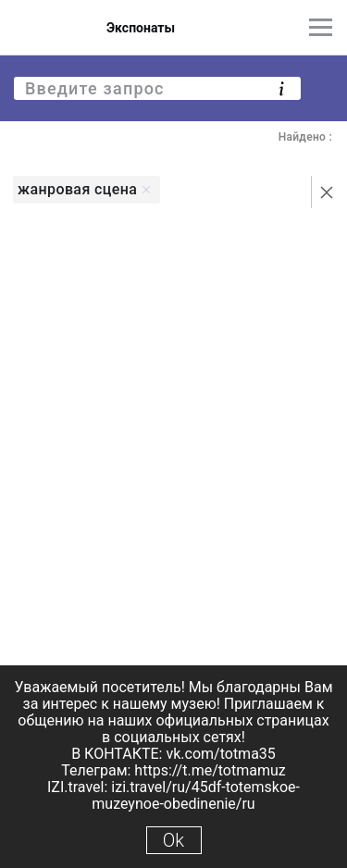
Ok (173, 840)
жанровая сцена (84, 189)
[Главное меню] (321, 27)
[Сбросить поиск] (327, 192)
